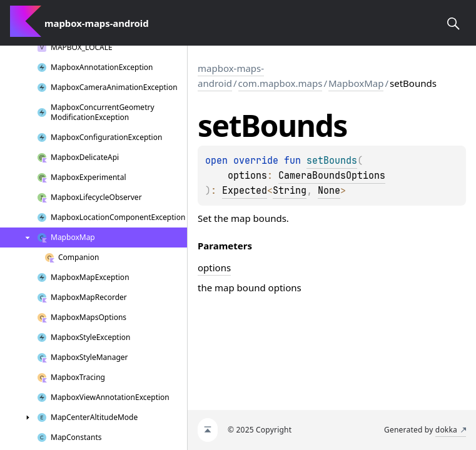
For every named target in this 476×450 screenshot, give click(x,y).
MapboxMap (356, 83)
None (329, 191)
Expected (245, 191)
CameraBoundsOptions (332, 176)
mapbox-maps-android (231, 76)
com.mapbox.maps (281, 83)
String (290, 191)
